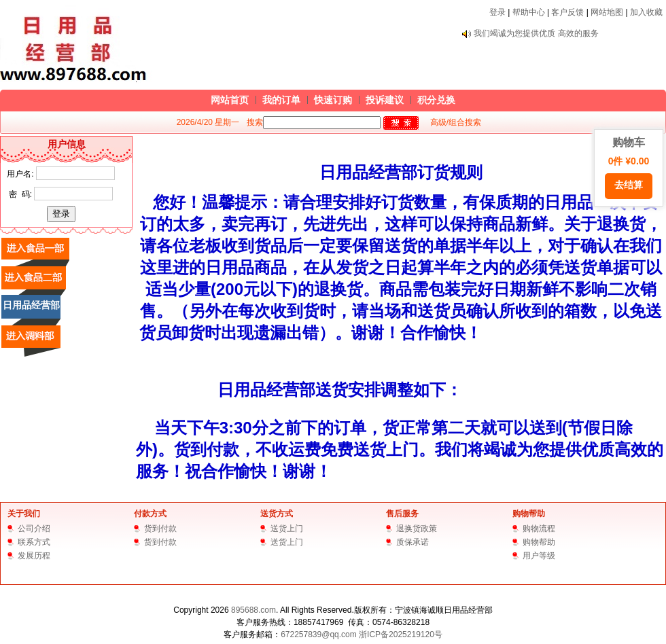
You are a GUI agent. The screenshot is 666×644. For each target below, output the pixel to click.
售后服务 (402, 514)
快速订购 (333, 100)
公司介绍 (34, 529)
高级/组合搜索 (456, 122)
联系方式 (34, 542)
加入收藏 (646, 12)
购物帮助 (529, 514)
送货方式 (277, 514)
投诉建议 (385, 100)
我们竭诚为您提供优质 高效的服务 (536, 33)
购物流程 (539, 529)
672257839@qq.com (319, 634)
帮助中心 (529, 12)
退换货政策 (417, 529)
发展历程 (34, 556)
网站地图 (607, 12)
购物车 (629, 168)
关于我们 (24, 514)
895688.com (253, 610)
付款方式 (150, 514)
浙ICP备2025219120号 (401, 634)
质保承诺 (413, 542)
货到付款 (160, 529)
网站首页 (230, 100)
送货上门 (287, 529)
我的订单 (281, 100)
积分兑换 (436, 100)
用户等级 (539, 556)
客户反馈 (567, 12)
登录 (497, 12)
